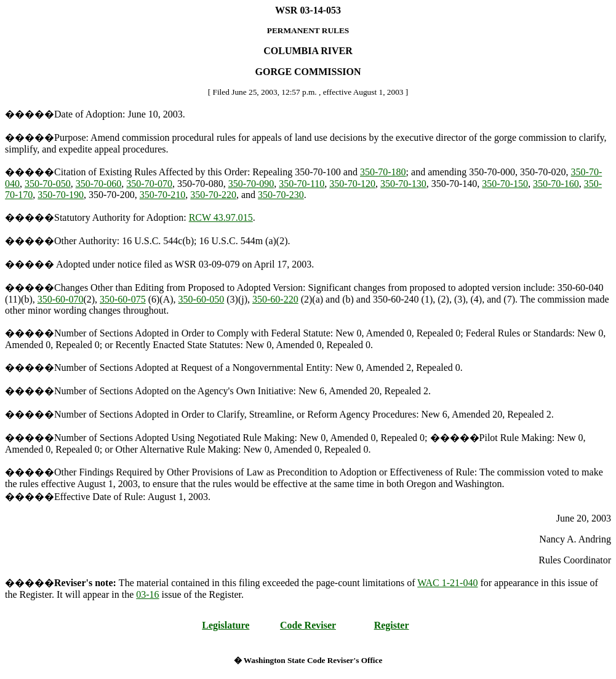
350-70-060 (99, 184)
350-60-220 (275, 299)
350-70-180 (383, 172)
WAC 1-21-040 (447, 583)
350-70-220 (213, 195)
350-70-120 (352, 184)
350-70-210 (163, 195)
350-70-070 (149, 184)
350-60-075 (123, 299)
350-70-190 (61, 195)
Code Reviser (308, 625)
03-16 (147, 594)
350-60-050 (202, 299)
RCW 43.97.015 (221, 217)
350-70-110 (302, 184)
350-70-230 (281, 195)
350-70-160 (556, 184)
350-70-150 (505, 184)
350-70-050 (48, 184)
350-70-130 (403, 184)
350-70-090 (251, 184)
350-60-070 (61, 299)
